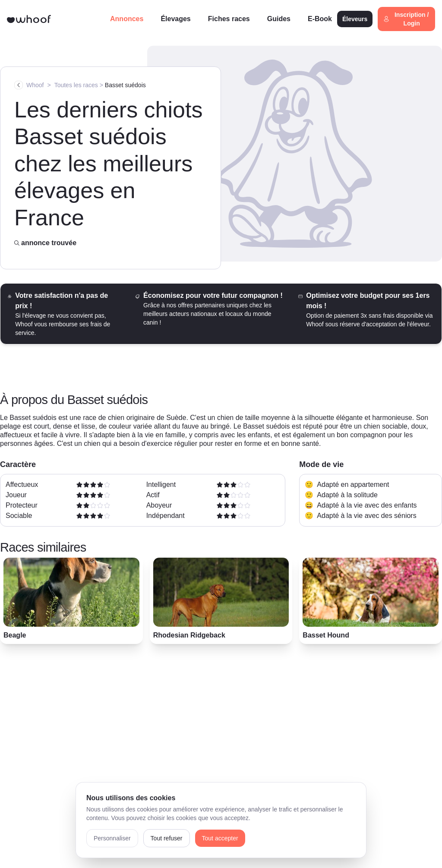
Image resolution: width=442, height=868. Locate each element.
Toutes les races (76, 85)
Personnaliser (112, 838)
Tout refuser (167, 838)
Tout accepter (220, 838)
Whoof (35, 85)
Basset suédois (125, 85)
